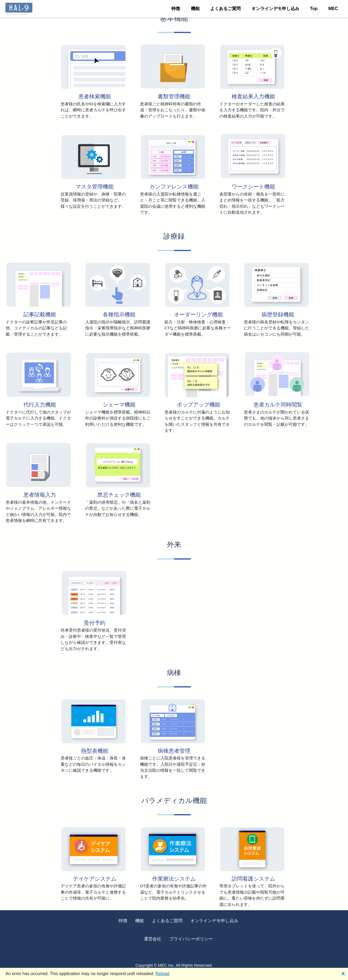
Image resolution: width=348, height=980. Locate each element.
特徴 (176, 9)
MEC (333, 9)
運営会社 (153, 939)
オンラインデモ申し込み (275, 9)
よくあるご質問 (225, 9)
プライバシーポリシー (191, 939)
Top (314, 9)
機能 (195, 9)
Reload (162, 974)
